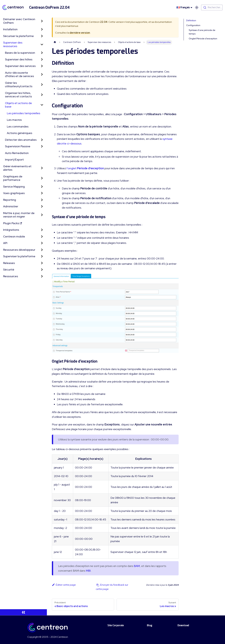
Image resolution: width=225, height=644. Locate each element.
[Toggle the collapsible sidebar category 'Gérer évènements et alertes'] (42, 168)
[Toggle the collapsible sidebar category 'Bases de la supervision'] (42, 53)
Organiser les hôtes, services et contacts (18, 95)
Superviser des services (20, 66)
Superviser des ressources (13, 44)
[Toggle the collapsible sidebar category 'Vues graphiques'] (42, 193)
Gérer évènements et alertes (17, 168)
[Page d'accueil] (55, 42)
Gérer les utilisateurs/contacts (19, 85)
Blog (150, 625)
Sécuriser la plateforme (18, 36)
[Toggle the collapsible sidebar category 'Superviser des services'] (42, 66)
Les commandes (18, 126)
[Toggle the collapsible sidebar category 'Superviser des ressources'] (42, 44)
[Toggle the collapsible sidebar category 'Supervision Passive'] (42, 146)
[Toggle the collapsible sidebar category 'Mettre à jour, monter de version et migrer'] (42, 215)
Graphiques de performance (13, 178)
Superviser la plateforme (19, 256)
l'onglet (85, 168)
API (5, 243)
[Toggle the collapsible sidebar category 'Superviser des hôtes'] (42, 60)
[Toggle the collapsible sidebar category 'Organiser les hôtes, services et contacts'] (42, 95)
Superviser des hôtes (19, 59)
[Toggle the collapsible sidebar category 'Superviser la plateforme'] (42, 256)
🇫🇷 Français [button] (183, 7)
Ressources (11, 276)
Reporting (10, 200)
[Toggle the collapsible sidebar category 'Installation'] (42, 29)
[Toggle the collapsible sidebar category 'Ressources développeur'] (42, 250)
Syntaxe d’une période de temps (202, 32)
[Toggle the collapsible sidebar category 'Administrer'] (42, 206)
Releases (9, 263)
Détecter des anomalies (21, 140)
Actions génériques (20, 133)
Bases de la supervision (20, 53)
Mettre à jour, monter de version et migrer (19, 215)
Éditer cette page (64, 585)
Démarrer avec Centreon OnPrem (19, 21)
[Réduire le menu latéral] (23, 612)
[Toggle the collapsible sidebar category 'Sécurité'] (42, 270)
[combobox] (212, 7)
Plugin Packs (12, 223)
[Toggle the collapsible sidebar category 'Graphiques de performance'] (42, 178)
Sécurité (9, 270)
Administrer (11, 206)
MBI (88, 571)
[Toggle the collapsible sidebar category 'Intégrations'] (42, 230)
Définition (191, 20)
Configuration (193, 25)
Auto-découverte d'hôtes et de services (19, 74)
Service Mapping (14, 187)
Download (183, 625)
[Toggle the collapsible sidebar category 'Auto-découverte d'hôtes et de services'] (42, 74)
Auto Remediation (17, 153)
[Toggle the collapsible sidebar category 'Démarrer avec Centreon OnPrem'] (42, 21)
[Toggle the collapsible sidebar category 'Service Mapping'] (42, 187)
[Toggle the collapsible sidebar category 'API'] (42, 243)
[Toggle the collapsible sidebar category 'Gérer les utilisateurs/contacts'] (42, 85)
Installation (10, 29)
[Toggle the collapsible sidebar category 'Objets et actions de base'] (42, 105)
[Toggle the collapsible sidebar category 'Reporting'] (42, 200)
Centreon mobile (14, 236)
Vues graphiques (14, 193)
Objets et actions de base (18, 105)
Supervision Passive (18, 146)
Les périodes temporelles (24, 113)
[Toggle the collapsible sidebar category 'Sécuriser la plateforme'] (42, 36)
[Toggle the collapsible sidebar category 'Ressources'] (42, 276)
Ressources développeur (19, 250)
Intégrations (11, 230)
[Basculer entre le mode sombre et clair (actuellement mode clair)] (197, 7)
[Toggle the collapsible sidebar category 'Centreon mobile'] (42, 237)
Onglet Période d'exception (203, 39)
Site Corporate (116, 625)
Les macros (14, 120)
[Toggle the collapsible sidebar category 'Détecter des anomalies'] (42, 140)
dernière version (80, 33)
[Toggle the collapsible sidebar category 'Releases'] (42, 263)
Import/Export (14, 160)
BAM (137, 566)
